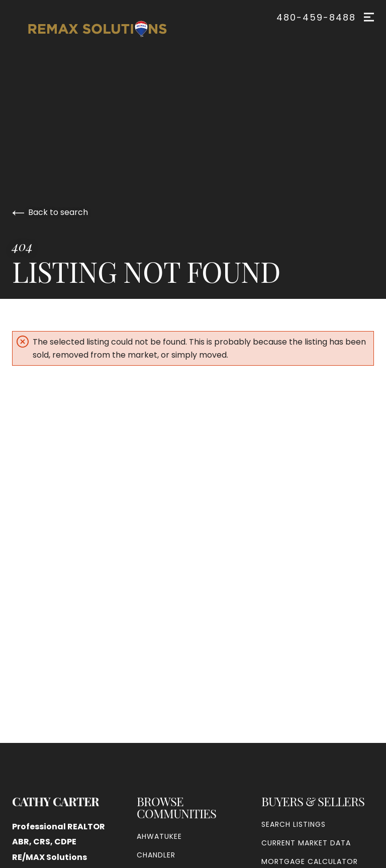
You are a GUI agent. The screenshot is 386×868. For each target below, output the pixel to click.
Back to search (50, 212)
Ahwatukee (159, 836)
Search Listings (294, 824)
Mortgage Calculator (310, 861)
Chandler (156, 855)
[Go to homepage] (108, 29)
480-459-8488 (316, 18)
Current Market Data (306, 843)
